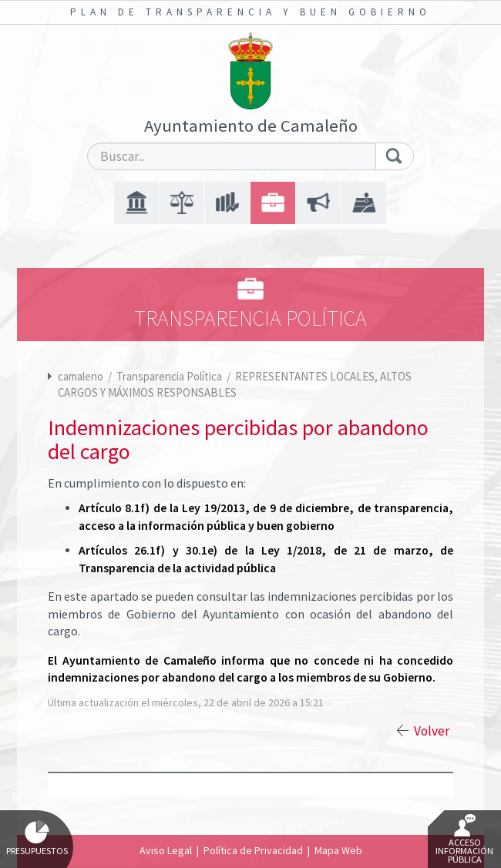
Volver (432, 731)
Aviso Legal (166, 850)
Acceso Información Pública (464, 840)
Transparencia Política (170, 376)
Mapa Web (338, 850)
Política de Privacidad (253, 850)
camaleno (81, 376)
